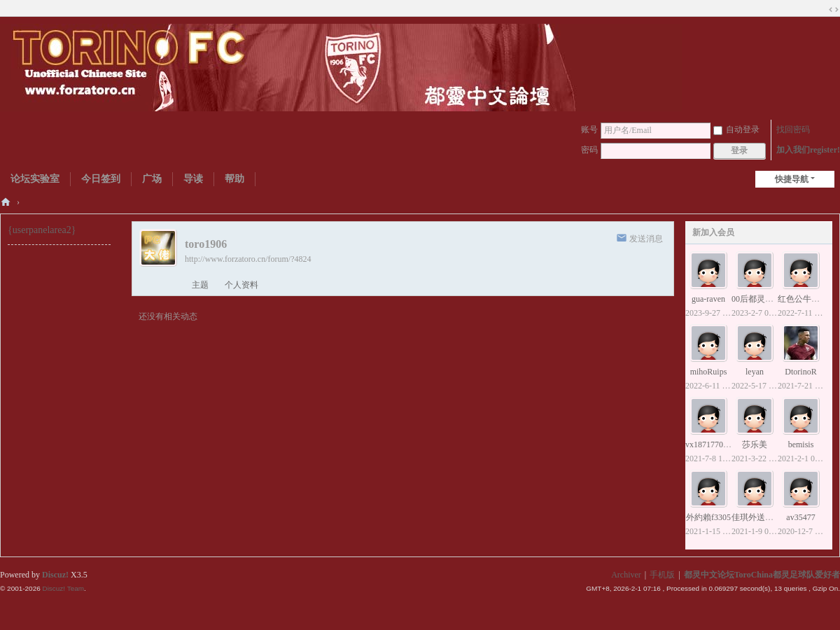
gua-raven (708, 299)
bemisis (801, 444)
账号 (589, 129)
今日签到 (101, 179)
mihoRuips (709, 372)
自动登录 (736, 129)
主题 (200, 285)
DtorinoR (800, 372)
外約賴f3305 (708, 517)
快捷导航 (792, 179)
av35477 (800, 517)
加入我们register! (808, 150)
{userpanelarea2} (42, 230)
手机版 (662, 575)
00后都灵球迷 (757, 299)
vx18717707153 (713, 444)
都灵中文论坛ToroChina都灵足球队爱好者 (6, 202)
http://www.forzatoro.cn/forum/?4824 (248, 259)
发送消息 (646, 239)
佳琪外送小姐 (757, 517)
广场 (152, 179)
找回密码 (793, 129)
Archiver (626, 575)
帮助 (234, 179)
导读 (193, 179)
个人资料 (241, 285)
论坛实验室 (35, 179)
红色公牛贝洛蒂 (807, 299)
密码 (589, 150)
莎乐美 (755, 444)
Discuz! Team (63, 588)
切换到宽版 (834, 10)
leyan (755, 372)
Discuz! (55, 575)
